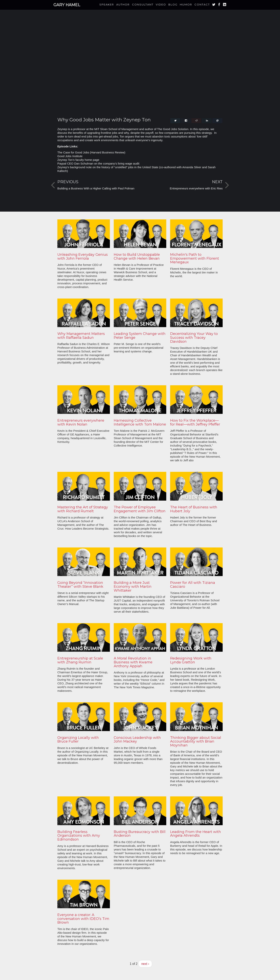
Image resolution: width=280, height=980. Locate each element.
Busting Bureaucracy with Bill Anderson (140, 834)
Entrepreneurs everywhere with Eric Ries (196, 188)
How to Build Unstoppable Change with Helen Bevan (137, 257)
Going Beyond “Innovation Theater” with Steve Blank (80, 585)
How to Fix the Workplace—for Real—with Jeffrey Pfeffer (195, 422)
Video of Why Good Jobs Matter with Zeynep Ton (140, 67)
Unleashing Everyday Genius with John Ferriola (83, 257)
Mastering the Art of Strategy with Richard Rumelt (83, 509)
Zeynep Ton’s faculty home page (78, 160)
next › (145, 964)
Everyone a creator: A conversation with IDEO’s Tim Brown (83, 919)
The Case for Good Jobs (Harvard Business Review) (91, 152)
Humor (186, 4)
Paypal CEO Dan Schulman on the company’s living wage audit (98, 163)
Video (161, 4)
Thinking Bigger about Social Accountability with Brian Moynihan (196, 742)
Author (123, 4)
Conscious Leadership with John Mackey (137, 740)
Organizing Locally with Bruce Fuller (78, 740)
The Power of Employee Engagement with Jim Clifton (140, 509)
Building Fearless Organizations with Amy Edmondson (79, 836)
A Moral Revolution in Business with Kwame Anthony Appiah (133, 662)
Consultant (143, 4)
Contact (202, 4)
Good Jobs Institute (70, 156)
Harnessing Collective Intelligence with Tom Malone (140, 422)
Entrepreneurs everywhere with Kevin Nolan (81, 422)
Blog (173, 4)
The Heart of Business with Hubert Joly (194, 509)
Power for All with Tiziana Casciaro (193, 585)
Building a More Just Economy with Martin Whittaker (133, 587)
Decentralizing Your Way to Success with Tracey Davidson (194, 338)
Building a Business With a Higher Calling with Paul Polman (96, 188)
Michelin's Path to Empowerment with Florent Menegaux (195, 258)
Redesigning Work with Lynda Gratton (191, 660)
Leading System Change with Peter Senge (140, 336)
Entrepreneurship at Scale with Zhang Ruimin (80, 660)
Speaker (107, 4)
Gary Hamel (67, 5)
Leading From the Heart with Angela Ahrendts (196, 834)
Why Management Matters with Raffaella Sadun (81, 336)
